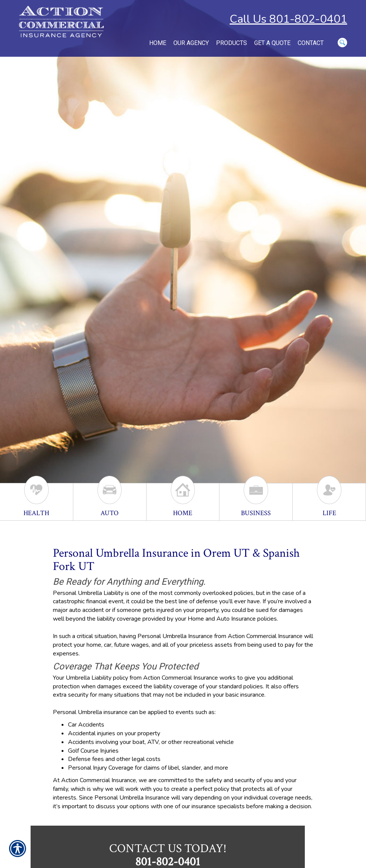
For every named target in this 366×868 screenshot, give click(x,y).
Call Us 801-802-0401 (288, 19)
